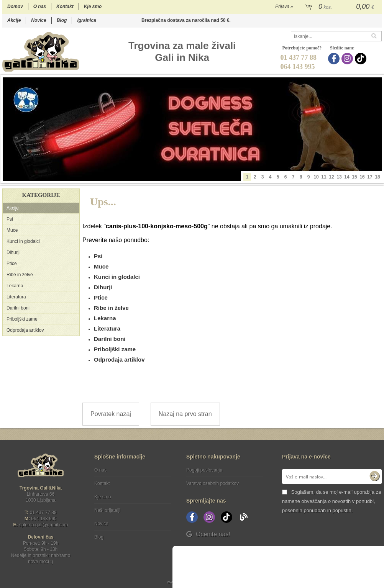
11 (324, 177)
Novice (39, 20)
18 (377, 177)
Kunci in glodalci (23, 241)
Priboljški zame (22, 319)
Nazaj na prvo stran (185, 414)
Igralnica (86, 20)
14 (347, 177)
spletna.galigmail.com (44, 525)
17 (370, 177)
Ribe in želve (20, 275)
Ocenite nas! (208, 534)
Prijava (284, 7)
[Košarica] (341, 7)
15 (354, 177)
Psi (10, 219)
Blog (62, 20)
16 (362, 177)
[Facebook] (335, 59)
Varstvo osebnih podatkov (213, 483)
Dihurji (13, 252)
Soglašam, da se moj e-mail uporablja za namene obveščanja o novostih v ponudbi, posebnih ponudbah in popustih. (331, 501)
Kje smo (93, 7)
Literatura (16, 297)
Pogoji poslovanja (204, 470)
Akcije (14, 20)
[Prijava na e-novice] (374, 477)
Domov (15, 7)
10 (316, 177)
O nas (40, 7)
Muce (12, 230)
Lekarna (15, 286)
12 (331, 177)
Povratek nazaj (111, 414)
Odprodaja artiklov (25, 330)
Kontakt (65, 7)
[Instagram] (348, 59)
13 (339, 177)
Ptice (12, 264)
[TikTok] (362, 59)
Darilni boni (18, 308)
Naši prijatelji (107, 510)
